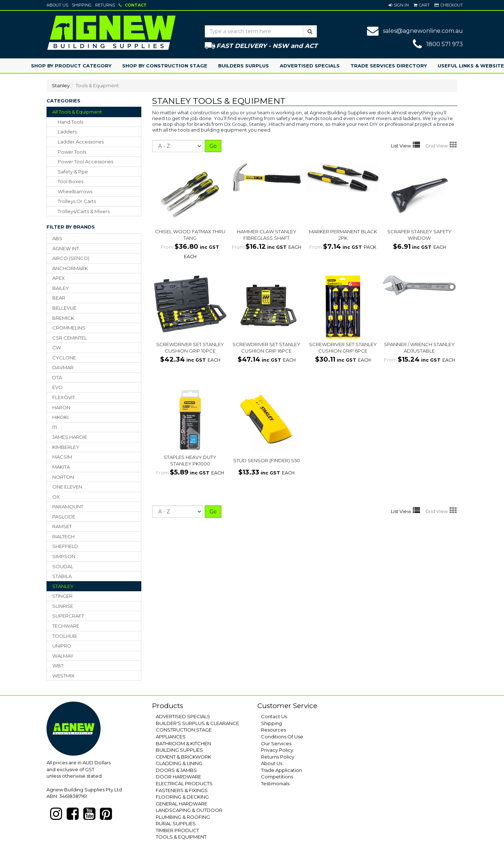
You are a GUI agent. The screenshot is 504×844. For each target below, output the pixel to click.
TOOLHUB (65, 636)
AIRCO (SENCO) (71, 258)
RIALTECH (63, 536)
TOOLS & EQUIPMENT (181, 837)
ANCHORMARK (70, 268)
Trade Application (282, 770)
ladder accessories (81, 142)
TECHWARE (66, 626)
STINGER (62, 596)
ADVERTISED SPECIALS (183, 716)
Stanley (61, 85)
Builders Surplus (244, 66)
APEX (59, 278)
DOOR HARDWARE (178, 777)
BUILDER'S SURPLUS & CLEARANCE (197, 723)
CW (57, 348)
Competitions (277, 777)
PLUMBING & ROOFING (183, 817)
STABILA (62, 576)
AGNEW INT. (66, 248)
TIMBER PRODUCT (177, 830)
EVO (58, 387)
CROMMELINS (69, 328)
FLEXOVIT (64, 397)
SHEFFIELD (65, 546)
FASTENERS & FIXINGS (182, 790)
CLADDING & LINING (179, 763)
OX (56, 497)
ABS (57, 238)
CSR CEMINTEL (70, 338)
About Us (57, 5)
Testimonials (275, 783)
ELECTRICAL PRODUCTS (184, 783)
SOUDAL (63, 566)
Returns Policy (278, 757)
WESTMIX (63, 676)
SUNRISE (63, 606)
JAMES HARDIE (70, 437)
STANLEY (63, 586)
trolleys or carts (77, 201)
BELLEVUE (64, 308)
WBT (58, 666)
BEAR (59, 298)
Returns (105, 5)
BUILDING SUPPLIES (179, 750)
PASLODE (64, 517)
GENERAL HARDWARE (182, 804)
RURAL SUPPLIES (176, 823)
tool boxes (70, 181)
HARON (61, 407)
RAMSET (62, 526)
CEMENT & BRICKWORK (184, 757)
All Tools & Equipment (77, 112)
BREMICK (63, 318)
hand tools (70, 122)
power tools (72, 152)
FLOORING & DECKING (182, 797)
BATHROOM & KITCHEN (183, 743)
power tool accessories (85, 162)
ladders (67, 132)
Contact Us (274, 716)
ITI (55, 427)
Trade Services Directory (389, 66)
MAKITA (61, 467)
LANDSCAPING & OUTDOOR (189, 810)
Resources (273, 730)
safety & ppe (73, 172)
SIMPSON (64, 556)
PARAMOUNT (68, 507)
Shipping (82, 5)
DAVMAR (63, 367)
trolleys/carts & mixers (84, 211)
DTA (57, 377)
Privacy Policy (277, 750)
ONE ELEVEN (67, 487)
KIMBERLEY (66, 447)
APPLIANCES (171, 737)
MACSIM (62, 457)
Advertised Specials (310, 66)
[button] (399, 5)
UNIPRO (62, 646)
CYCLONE (64, 358)
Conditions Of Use (282, 737)
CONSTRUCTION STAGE (184, 730)
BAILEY (61, 288)
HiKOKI (60, 417)
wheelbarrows (75, 191)
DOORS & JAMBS (176, 770)
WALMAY (63, 656)
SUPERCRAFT (68, 616)
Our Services (276, 743)
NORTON (63, 477)
